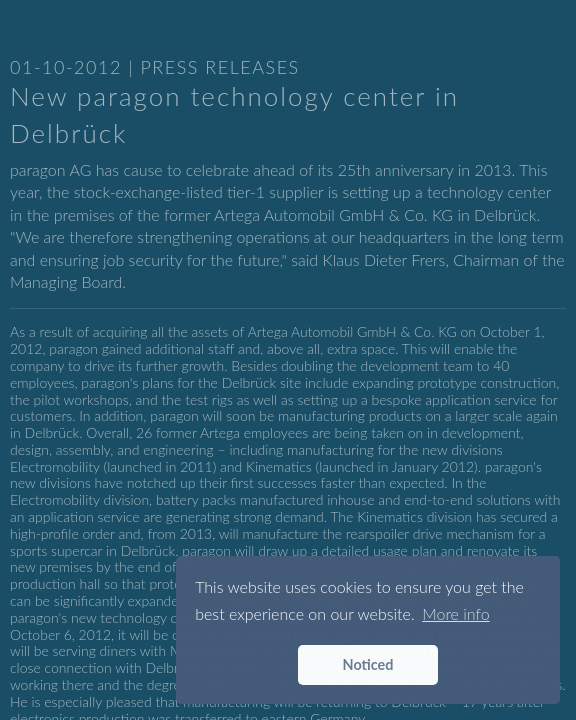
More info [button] (455, 613)
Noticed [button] (368, 664)
